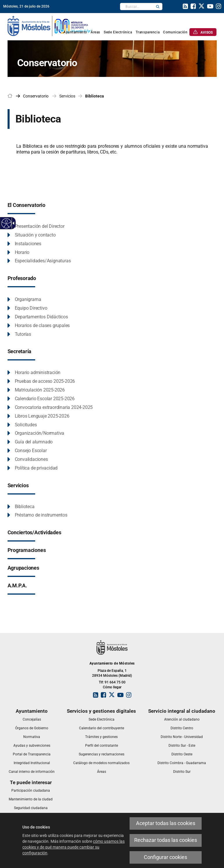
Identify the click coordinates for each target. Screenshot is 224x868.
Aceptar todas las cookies (166, 823)
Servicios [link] (67, 96)
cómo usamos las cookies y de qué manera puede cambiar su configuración (74, 847)
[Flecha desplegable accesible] (12, 223)
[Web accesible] (7, 223)
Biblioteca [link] (95, 96)
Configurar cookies (165, 857)
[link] (185, 7)
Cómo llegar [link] (112, 687)
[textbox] (137, 7)
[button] (158, 7)
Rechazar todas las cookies (166, 840)
